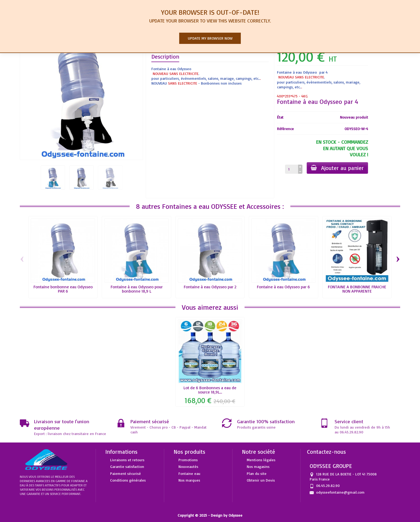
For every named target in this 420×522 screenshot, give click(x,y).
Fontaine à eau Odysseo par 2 (210, 287)
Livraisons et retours (127, 460)
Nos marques (189, 480)
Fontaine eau (189, 473)
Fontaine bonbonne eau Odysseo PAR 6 (63, 289)
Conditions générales (128, 480)
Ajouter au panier (337, 168)
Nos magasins (258, 466)
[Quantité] (291, 169)
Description (165, 56)
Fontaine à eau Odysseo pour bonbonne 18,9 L (137, 289)
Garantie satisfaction (127, 466)
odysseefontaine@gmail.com (340, 492)
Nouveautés (188, 466)
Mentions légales (261, 460)
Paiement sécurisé (125, 473)
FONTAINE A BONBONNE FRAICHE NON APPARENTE (357, 289)
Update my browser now (210, 38)
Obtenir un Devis (261, 480)
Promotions (188, 460)
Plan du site (257, 473)
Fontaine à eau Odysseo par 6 (283, 287)
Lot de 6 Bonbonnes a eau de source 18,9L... (210, 390)
